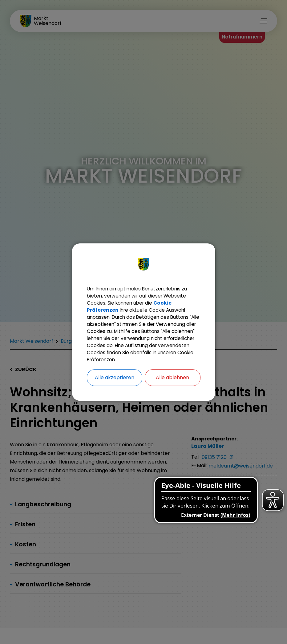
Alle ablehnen (172, 383)
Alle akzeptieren (115, 383)
